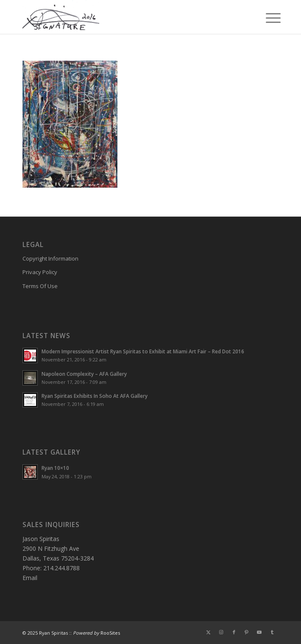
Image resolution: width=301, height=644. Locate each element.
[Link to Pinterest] (247, 632)
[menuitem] (267, 18)
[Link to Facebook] (234, 632)
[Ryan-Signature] (125, 17)
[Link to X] (209, 632)
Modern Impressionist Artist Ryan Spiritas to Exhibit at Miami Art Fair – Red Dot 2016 (143, 351)
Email (30, 578)
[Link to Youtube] (259, 632)
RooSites (110, 633)
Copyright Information (50, 258)
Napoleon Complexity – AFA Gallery (84, 374)
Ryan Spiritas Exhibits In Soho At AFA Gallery (95, 396)
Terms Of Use (40, 286)
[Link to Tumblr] (272, 632)
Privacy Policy (40, 272)
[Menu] (267, 18)
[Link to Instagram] (221, 632)
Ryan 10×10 (55, 468)
